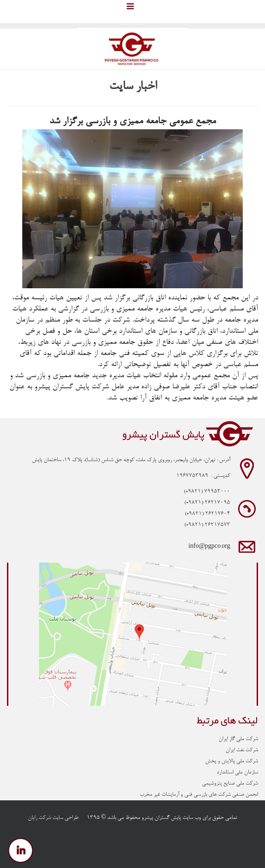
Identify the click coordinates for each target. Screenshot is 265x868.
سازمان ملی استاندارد (237, 773)
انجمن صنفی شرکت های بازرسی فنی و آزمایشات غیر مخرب (199, 795)
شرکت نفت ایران (242, 750)
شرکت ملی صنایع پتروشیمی (230, 784)
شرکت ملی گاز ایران (238, 739)
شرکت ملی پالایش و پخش (232, 761)
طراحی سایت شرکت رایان (53, 818)
